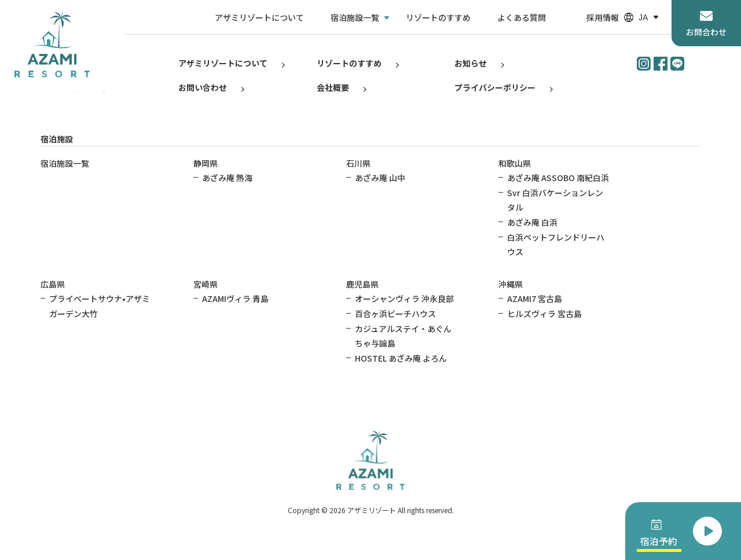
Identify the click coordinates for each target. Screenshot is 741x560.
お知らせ (471, 63)
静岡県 (206, 163)
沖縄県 (511, 284)
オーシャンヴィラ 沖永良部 (404, 299)
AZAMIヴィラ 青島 (235, 299)
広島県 (53, 284)
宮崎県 (206, 284)
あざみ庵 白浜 (532, 222)
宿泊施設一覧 (355, 18)
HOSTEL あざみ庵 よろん (401, 358)
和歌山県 (515, 163)
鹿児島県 (362, 284)
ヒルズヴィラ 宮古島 (544, 314)
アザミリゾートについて (259, 18)
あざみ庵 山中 (380, 178)
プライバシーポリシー (495, 87)
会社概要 (333, 87)
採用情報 (603, 18)
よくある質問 (522, 18)
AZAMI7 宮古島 (535, 299)
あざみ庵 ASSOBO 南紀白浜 (558, 178)
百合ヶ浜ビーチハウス (395, 314)
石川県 (358, 163)
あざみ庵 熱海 (227, 178)
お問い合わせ (203, 87)
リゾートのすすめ (438, 18)
